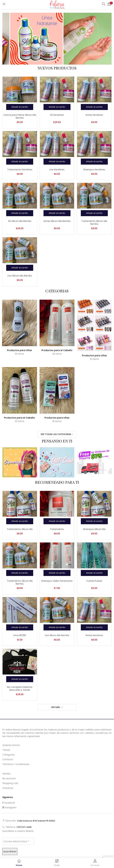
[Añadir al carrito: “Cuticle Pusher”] (94, 573)
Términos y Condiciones (16, 764)
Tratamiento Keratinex (20, 170)
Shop (20, 464)
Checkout (8, 788)
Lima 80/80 (20, 635)
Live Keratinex (57, 170)
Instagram (9, 808)
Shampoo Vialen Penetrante (57, 581)
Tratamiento (57, 529)
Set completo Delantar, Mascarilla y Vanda (20, 688)
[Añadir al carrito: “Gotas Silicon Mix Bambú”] (57, 213)
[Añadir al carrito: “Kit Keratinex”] (57, 107)
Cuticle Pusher (94, 581)
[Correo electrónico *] (18, 841)
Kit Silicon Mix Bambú (20, 221)
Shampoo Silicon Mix (94, 529)
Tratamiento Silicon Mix (20, 529)
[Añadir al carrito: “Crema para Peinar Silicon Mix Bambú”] (20, 107)
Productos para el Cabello (57, 350)
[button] (109, 4)
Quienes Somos (11, 745)
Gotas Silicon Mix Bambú (57, 221)
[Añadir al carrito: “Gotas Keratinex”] (94, 107)
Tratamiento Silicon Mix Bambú (94, 223)
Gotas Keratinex (94, 115)
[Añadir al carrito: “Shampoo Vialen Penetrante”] (57, 573)
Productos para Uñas (19, 350)
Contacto (8, 759)
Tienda (6, 750)
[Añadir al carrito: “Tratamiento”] (57, 521)
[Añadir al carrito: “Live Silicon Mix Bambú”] (20, 268)
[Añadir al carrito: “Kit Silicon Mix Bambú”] (20, 213)
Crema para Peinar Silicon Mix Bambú (20, 116)
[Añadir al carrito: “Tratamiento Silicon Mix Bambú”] (94, 213)
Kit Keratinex (57, 115)
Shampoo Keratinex (94, 170)
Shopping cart (10, 783)
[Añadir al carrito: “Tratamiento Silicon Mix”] (20, 521)
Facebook (9, 803)
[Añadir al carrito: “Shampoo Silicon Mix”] (94, 521)
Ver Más (56, 707)
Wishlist (7, 774)
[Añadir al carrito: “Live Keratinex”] (57, 162)
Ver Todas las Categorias (56, 434)
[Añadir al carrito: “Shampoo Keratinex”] (94, 162)
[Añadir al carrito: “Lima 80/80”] (20, 627)
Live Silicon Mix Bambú (20, 276)
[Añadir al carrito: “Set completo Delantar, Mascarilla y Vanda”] (20, 679)
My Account (9, 778)
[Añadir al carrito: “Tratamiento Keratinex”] (20, 162)
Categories (8, 755)
